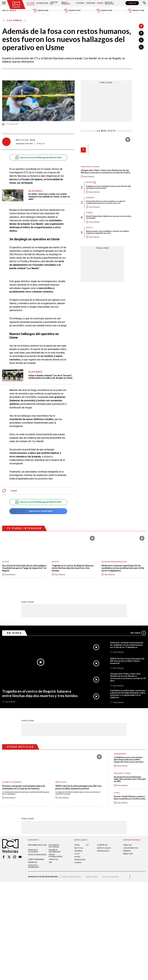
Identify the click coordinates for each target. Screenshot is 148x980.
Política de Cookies (92, 877)
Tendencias (90, 3)
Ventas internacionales (56, 856)
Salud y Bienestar (66, 3)
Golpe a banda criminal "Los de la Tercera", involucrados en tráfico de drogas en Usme (50, 377)
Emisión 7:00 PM (104, 11)
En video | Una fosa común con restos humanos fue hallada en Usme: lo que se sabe (49, 197)
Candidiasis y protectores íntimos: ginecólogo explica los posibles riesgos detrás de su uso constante (129, 760)
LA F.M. (77, 854)
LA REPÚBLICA (102, 845)
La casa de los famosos (12, 782)
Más (138, 633)
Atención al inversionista (34, 866)
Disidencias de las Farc (90, 167)
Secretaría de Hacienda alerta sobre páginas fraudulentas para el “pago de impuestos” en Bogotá (24, 568)
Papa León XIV (61, 782)
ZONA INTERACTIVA (130, 848)
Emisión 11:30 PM (136, 11)
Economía (80, 3)
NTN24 (77, 845)
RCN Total (79, 848)
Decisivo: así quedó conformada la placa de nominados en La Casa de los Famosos (24, 787)
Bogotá (14, 491)
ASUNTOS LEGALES (104, 848)
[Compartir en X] (141, 40)
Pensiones (90, 198)
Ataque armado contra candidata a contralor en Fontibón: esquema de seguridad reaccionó (108, 232)
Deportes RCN (54, 3)
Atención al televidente (33, 851)
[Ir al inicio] (16, 5)
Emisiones (9, 11)
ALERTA (77, 857)
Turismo (89, 213)
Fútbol (117, 793)
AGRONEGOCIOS (103, 851)
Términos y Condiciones (111, 877)
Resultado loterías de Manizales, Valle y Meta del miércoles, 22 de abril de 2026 (130, 779)
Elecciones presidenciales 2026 (114, 562)
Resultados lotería (122, 773)
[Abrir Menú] (4, 3)
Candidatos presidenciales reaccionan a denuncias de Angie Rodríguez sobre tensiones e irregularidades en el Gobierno (128, 694)
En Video (14, 633)
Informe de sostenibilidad (55, 851)
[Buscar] (144, 3)
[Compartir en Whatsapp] (141, 47)
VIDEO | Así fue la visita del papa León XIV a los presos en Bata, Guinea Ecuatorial (127, 661)
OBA (50, 862)
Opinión (100, 3)
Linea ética (53, 859)
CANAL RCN (132, 3)
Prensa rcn (33, 862)
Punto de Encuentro (109, 3)
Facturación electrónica (54, 846)
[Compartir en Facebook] (141, 33)
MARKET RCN (128, 854)
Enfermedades (120, 754)
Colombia (31, 3)
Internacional (42, 3)
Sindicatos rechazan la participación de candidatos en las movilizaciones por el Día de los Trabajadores (123, 568)
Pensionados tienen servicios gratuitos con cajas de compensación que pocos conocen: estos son (106, 202)
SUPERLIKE (127, 851)
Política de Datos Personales (72, 877)
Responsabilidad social (37, 845)
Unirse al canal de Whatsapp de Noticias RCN (38, 157)
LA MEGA (78, 863)
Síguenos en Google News (38, 511)
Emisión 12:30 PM (72, 11)
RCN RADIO (78, 851)
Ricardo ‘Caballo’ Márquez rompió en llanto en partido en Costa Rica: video (130, 798)
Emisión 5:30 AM (41, 11)
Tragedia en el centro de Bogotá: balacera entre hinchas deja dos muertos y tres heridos (108, 187)
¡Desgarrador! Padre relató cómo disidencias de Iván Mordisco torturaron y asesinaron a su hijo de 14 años (106, 171)
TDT (87, 845)
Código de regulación (37, 855)
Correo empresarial (36, 859)
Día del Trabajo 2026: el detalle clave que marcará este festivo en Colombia (109, 217)
